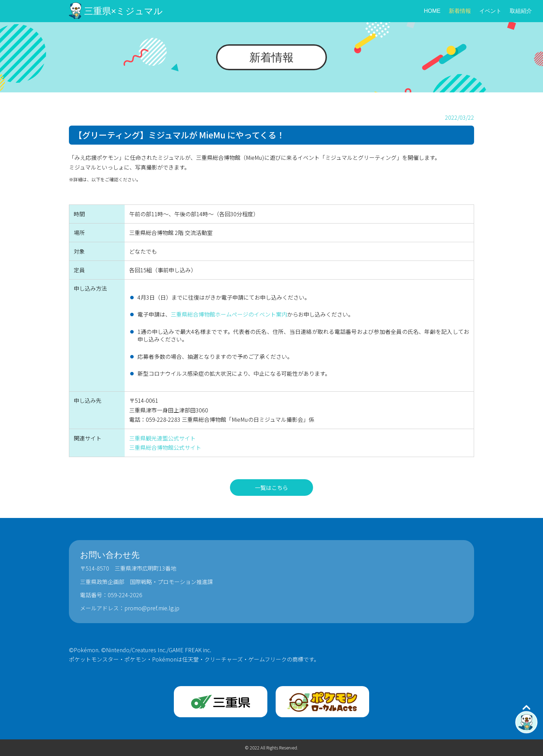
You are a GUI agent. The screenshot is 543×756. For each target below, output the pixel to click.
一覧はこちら (271, 488)
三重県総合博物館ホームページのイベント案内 (229, 314)
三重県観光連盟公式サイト (162, 438)
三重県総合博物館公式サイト (165, 447)
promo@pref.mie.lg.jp (152, 608)
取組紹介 (521, 11)
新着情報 (460, 11)
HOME (432, 11)
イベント (490, 11)
